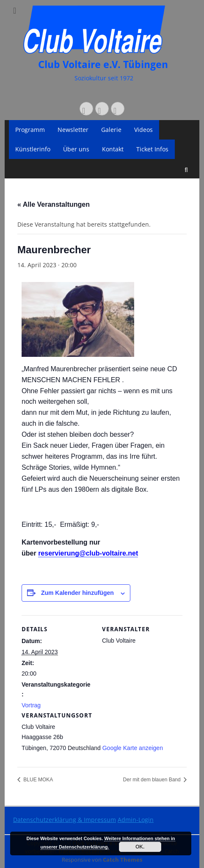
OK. (140, 847)
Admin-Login (136, 820)
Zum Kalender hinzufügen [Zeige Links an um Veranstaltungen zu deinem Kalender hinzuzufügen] (77, 593)
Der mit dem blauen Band (153, 780)
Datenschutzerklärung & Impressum (65, 820)
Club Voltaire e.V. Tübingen (103, 65)
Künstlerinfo (33, 149)
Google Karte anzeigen (133, 748)
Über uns (76, 149)
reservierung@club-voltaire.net (88, 553)
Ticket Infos (152, 149)
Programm (30, 130)
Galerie (111, 130)
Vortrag (31, 705)
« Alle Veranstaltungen (54, 204)
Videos (143, 130)
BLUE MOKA (37, 780)
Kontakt (113, 149)
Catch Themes (123, 860)
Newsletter (73, 130)
